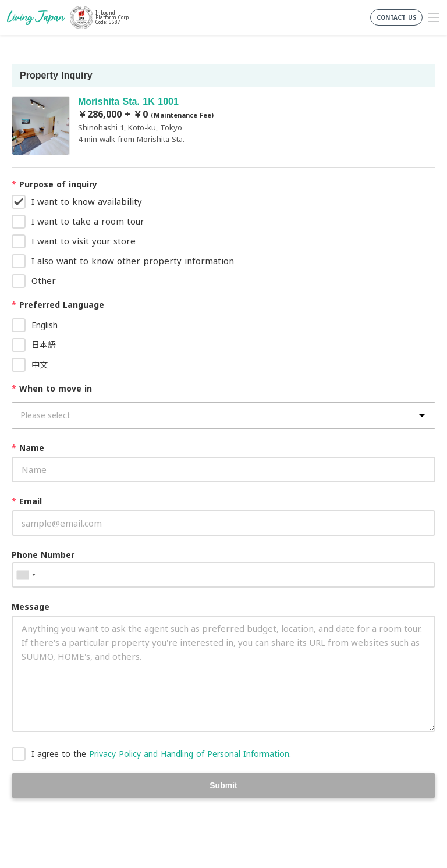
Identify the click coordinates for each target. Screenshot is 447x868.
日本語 (44, 345)
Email (27, 501)
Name (28, 448)
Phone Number (43, 555)
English (45, 325)
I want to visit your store (84, 241)
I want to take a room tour (88, 221)
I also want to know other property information (133, 261)
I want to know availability (87, 201)
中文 (40, 364)
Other (44, 280)
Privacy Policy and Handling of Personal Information (189, 754)
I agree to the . (161, 754)
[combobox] (26, 575)
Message (31, 606)
